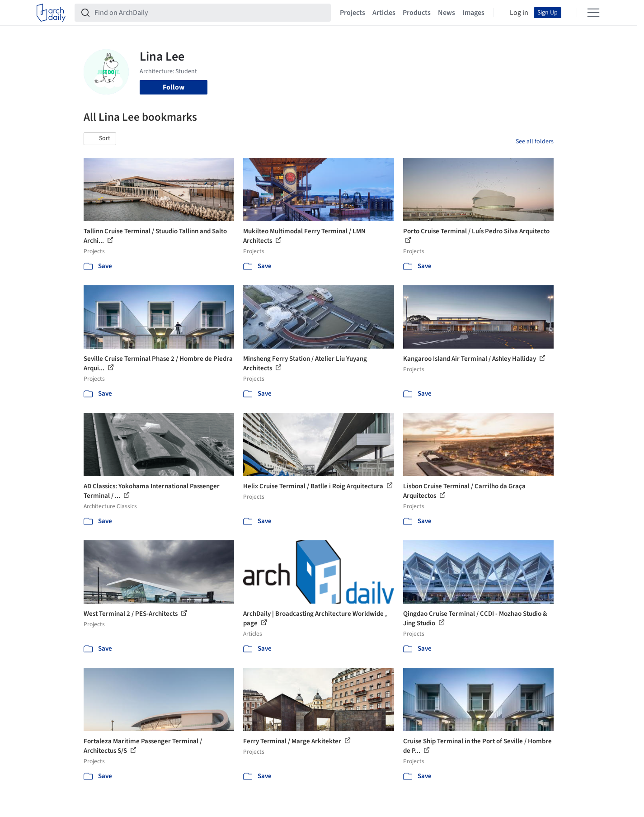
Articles (384, 13)
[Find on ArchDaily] (210, 13)
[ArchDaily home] (51, 13)
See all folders (535, 142)
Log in (519, 13)
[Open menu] (593, 13)
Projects (353, 13)
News (447, 13)
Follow (174, 87)
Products (417, 13)
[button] (100, 139)
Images (473, 13)
